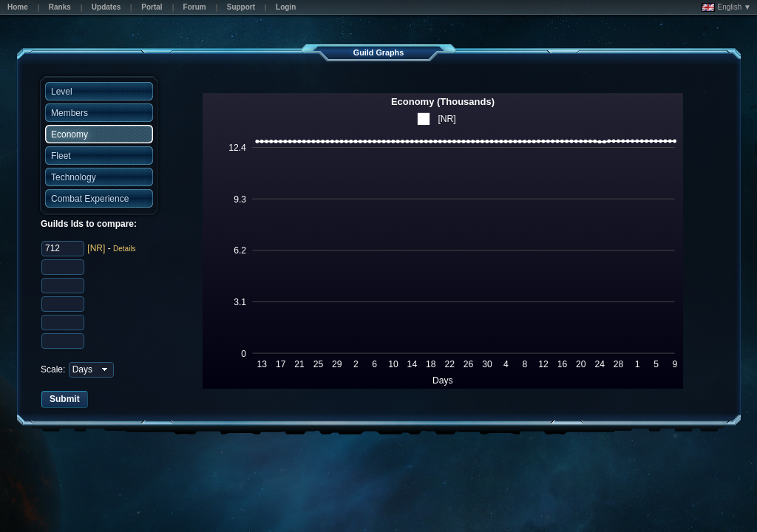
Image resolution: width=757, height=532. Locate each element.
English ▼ (726, 7)
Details (125, 249)
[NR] (96, 248)
